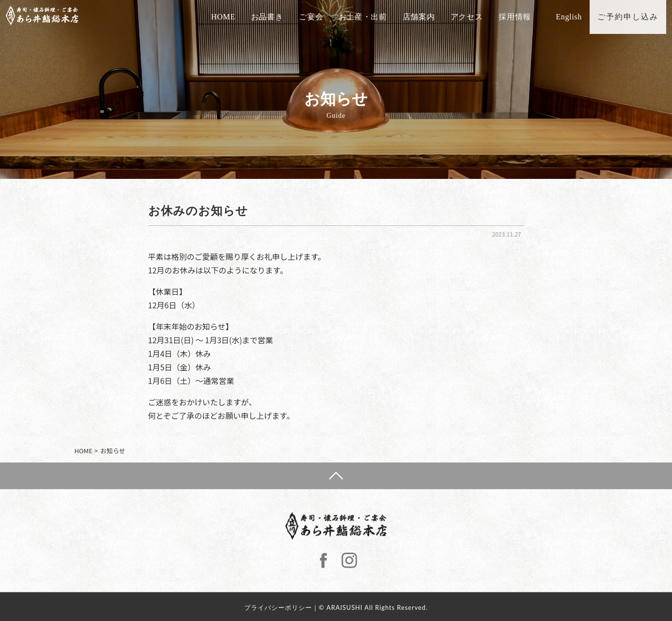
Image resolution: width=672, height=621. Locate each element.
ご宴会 (316, 17)
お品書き (273, 17)
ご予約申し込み (634, 17)
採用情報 (520, 17)
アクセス (473, 17)
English (575, 17)
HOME (229, 17)
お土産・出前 (369, 17)
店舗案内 (425, 17)
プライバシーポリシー (278, 607)
